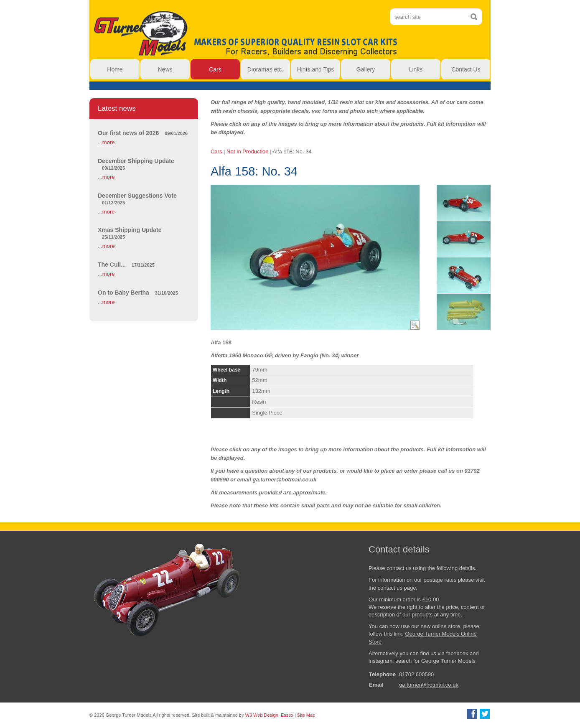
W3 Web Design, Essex (269, 715)
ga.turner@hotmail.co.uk (429, 685)
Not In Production (247, 151)
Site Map (306, 715)
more (109, 142)
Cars (216, 151)
